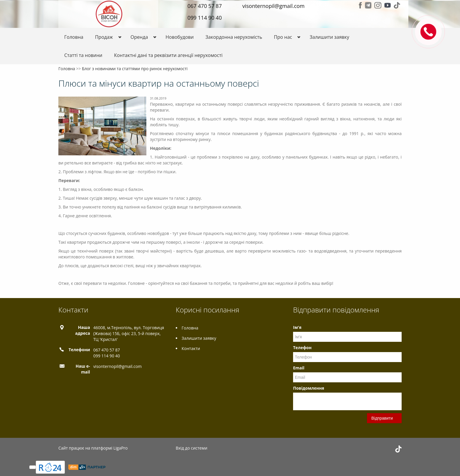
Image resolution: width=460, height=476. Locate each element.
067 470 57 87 (205, 6)
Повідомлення (309, 388)
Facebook (360, 5)
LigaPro (120, 448)
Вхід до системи (192, 448)
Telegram (368, 5)
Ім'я (297, 327)
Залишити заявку (329, 37)
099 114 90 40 (205, 18)
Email (299, 368)
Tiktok (397, 5)
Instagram (378, 5)
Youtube (388, 5)
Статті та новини (83, 55)
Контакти (191, 348)
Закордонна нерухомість (234, 37)
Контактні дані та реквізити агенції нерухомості (168, 55)
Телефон (302, 348)
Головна (74, 37)
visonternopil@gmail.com (273, 6)
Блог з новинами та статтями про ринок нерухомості (135, 69)
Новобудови (180, 37)
